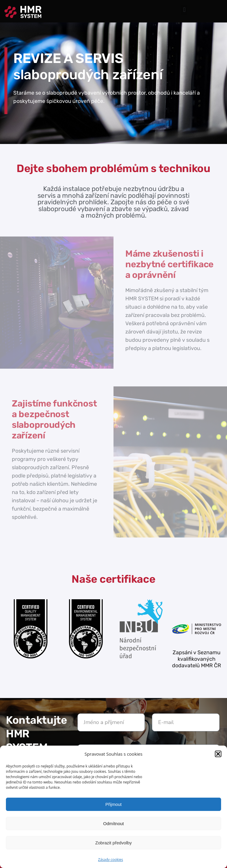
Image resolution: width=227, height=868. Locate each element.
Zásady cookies (111, 860)
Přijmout (113, 804)
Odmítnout (113, 824)
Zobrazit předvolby (113, 843)
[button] (218, 754)
